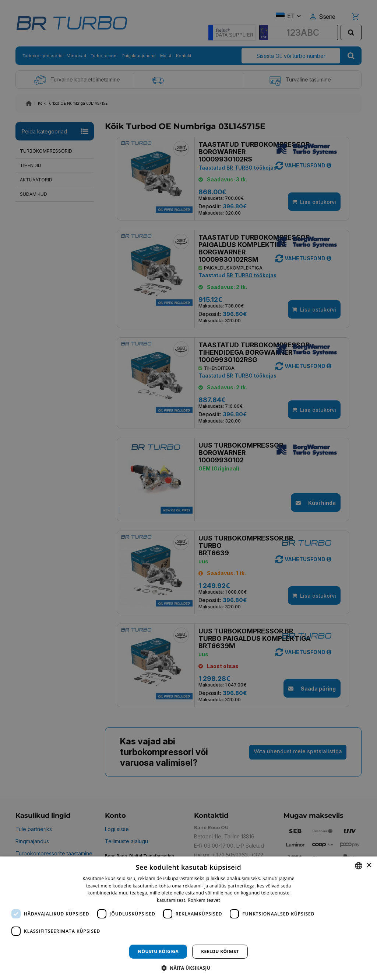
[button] (188, 968)
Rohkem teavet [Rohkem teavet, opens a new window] (204, 900)
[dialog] (188, 918)
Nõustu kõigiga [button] (158, 951)
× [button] (369, 866)
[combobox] (359, 866)
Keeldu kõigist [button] (220, 951)
